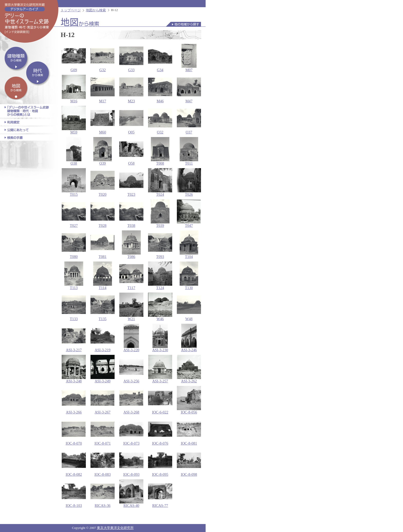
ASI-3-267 (103, 400)
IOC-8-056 (189, 400)
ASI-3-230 (160, 338)
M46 (160, 89)
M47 (189, 89)
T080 (74, 245)
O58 (131, 151)
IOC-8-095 (160, 462)
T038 (131, 213)
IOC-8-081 (189, 431)
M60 (103, 120)
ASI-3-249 (103, 369)
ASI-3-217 (74, 338)
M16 (74, 89)
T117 (131, 276)
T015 (74, 182)
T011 (189, 151)
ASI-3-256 (131, 369)
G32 (103, 58)
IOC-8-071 (103, 431)
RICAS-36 (103, 493)
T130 (189, 276)
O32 (160, 120)
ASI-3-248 (74, 369)
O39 (103, 151)
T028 (103, 213)
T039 (160, 213)
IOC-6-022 (160, 400)
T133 (74, 307)
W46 (160, 307)
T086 (131, 245)
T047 (189, 213)
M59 (74, 120)
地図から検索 (96, 10)
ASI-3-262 (189, 369)
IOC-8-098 (189, 462)
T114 (103, 276)
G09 (74, 58)
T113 (74, 276)
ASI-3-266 (74, 400)
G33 (131, 58)
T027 (74, 213)
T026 (189, 182)
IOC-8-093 (131, 462)
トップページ (71, 10)
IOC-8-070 (74, 431)
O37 (189, 120)
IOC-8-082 (74, 462)
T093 (160, 245)
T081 (103, 245)
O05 (131, 120)
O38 (74, 151)
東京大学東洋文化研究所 (115, 528)
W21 (131, 307)
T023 (131, 182)
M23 (131, 89)
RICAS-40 (131, 493)
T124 (160, 276)
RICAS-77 (160, 493)
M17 (103, 89)
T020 (103, 182)
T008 (160, 151)
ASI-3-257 (160, 369)
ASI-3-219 (103, 338)
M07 (189, 58)
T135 (103, 307)
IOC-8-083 (103, 462)
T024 (160, 182)
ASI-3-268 (131, 400)
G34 (160, 58)
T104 (189, 245)
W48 (189, 307)
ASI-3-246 (189, 338)
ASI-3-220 (131, 338)
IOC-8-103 (74, 493)
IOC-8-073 (131, 431)
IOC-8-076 (160, 431)
